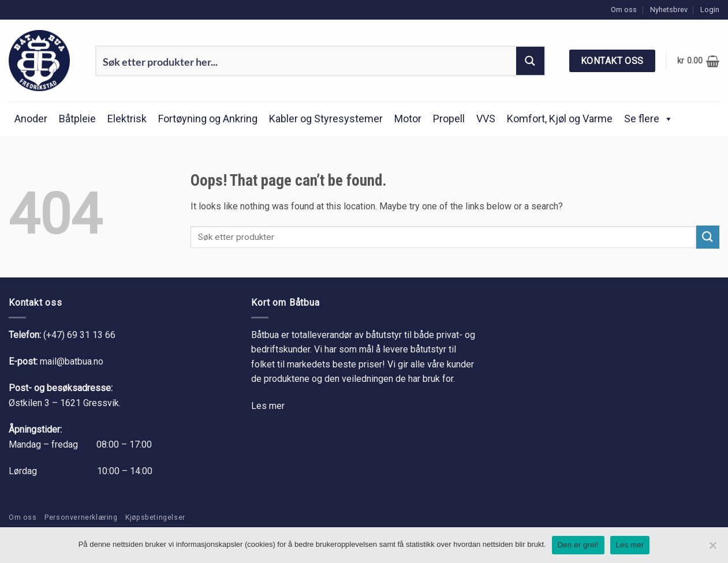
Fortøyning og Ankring (208, 119)
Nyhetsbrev (669, 10)
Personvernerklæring (81, 517)
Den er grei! (578, 545)
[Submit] (708, 237)
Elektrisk (127, 119)
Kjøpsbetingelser (155, 517)
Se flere (649, 119)
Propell (449, 119)
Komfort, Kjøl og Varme (560, 119)
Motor (408, 119)
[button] (710, 10)
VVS (486, 119)
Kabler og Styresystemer (326, 119)
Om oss (624, 10)
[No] (712, 549)
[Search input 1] (307, 61)
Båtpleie (77, 119)
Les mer (268, 406)
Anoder (31, 119)
